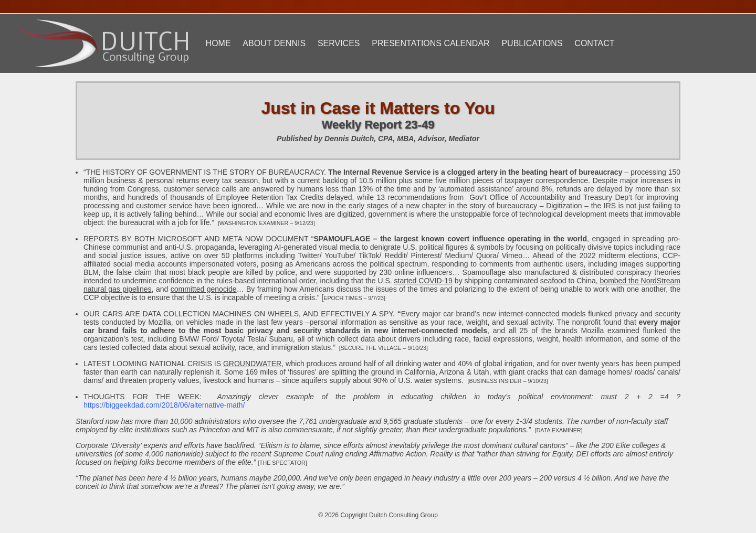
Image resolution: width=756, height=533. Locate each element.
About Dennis (274, 43)
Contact (594, 43)
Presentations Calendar (430, 43)
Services (339, 43)
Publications (532, 43)
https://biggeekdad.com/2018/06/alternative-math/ (164, 405)
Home (218, 43)
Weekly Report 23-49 (378, 125)
